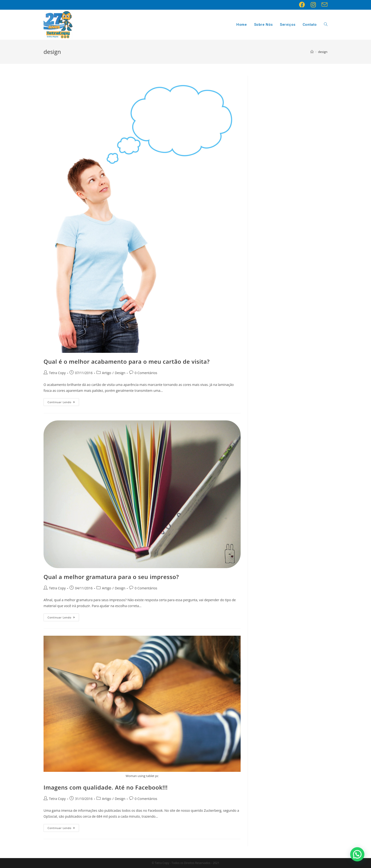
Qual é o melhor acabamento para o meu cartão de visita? (127, 361)
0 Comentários (146, 373)
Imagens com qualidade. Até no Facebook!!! (106, 787)
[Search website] (326, 25)
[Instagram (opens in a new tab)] (313, 5)
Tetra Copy (57, 373)
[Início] (312, 52)
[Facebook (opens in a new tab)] (302, 5)
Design (120, 373)
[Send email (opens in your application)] (323, 5)
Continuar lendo (61, 402)
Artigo (107, 373)
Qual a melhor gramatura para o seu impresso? (111, 577)
